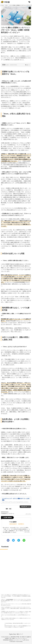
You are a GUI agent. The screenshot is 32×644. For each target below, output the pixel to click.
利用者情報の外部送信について (10, 640)
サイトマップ (20, 640)
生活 (6, 5)
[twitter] (13, 540)
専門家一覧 (19, 637)
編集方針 (29, 637)
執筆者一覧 (24, 637)
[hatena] (19, 540)
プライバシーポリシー (22, 638)
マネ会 (2, 5)
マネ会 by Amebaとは (6, 637)
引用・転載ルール (13, 638)
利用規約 (7, 638)
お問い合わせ (26, 640)
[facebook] (8, 540)
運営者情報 (13, 637)
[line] (24, 540)
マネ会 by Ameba (9, 599)
